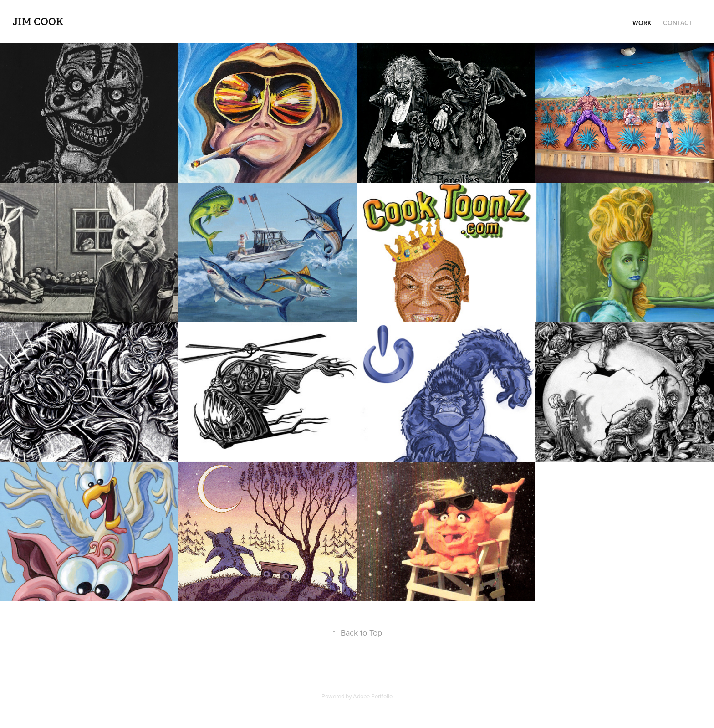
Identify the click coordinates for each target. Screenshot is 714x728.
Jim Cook (40, 21)
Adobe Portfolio (373, 696)
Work (642, 23)
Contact (678, 23)
